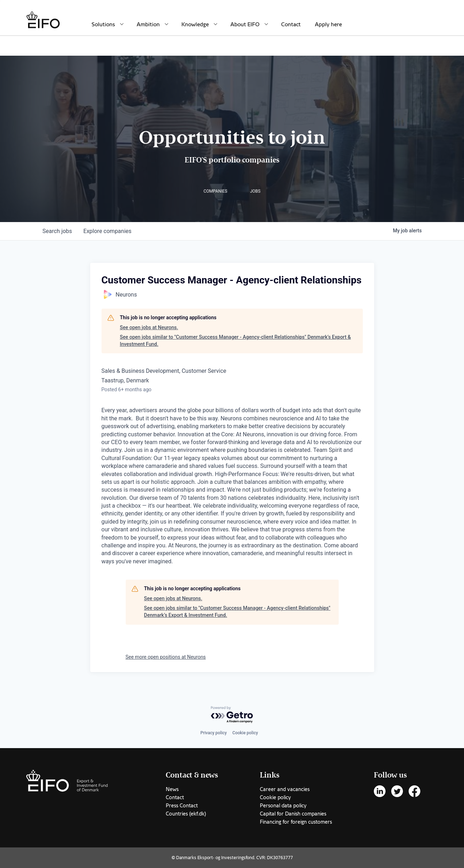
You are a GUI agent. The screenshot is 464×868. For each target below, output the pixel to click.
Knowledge (195, 24)
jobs (57, 231)
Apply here (328, 24)
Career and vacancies (285, 789)
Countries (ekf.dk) (186, 814)
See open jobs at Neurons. (149, 327)
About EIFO (245, 24)
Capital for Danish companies (293, 814)
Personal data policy (283, 806)
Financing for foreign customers (296, 822)
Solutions (103, 24)
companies (107, 231)
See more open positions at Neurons (166, 657)
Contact (291, 24)
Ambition (148, 24)
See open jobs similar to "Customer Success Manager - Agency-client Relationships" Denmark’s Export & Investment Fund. (236, 341)
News (172, 789)
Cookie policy (245, 733)
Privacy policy (213, 733)
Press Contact (182, 806)
